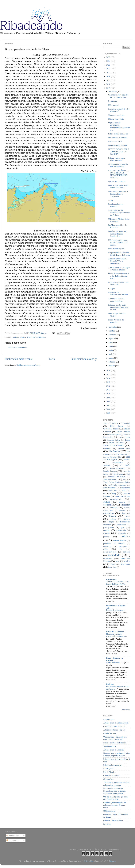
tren (117, 561)
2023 (109, 65)
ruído (105, 549)
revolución (123, 546)
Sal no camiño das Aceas (118, 134)
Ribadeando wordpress (112, 765)
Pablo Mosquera (39, 337)
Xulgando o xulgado (116, 115)
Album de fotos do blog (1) (114, 730)
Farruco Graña (125, 437)
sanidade (127, 552)
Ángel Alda (125, 564)
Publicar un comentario (18, 348)
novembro (113, 327)
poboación (122, 533)
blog (114, 493)
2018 (109, 84)
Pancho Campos (110, 471)
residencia (107, 546)
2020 (109, 76)
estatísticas (108, 513)
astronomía (126, 488)
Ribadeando (111, 579)
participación (108, 527)
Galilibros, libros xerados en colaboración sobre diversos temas (115, 805)
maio (111, 350)
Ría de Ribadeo (109, 772)
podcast (106, 537)
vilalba (127, 561)
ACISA (115, 423)
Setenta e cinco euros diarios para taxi (117, 159)
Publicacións (13, 836)
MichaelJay (89, 861)
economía (108, 505)
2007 (109, 405)
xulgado (113, 564)
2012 (109, 386)
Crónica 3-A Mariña (111, 776)
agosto (112, 339)
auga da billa (112, 491)
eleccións (114, 508)
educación (125, 505)
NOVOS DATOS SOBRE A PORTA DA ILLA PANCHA (119, 152)
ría (121, 549)
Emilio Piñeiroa (123, 432)
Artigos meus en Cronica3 (114, 750)
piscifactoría (121, 530)
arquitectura (109, 488)
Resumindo (113, 101)
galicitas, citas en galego (113, 820)
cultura (16, 337)
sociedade (114, 555)
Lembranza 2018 (115, 141)
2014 (109, 378)
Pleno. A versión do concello (116, 321)
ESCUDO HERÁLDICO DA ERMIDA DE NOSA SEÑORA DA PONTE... (118, 174)
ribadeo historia (110, 733)
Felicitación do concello (118, 145)
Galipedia (107, 448)
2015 (109, 374)
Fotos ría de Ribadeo (114, 446)
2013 (109, 382)
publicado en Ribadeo (114, 544)
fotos (128, 516)
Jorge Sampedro (121, 454)
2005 (109, 413)
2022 (109, 69)
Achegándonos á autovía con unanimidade (118, 165)
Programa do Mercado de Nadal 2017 (118, 283)
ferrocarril (126, 513)
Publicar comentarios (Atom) (29, 365)
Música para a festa (116, 119)
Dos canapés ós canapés (118, 138)
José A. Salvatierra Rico (112, 457)
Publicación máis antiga (84, 359)
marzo (112, 358)
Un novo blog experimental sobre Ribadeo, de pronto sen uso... (117, 754)
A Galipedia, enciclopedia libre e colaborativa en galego (116, 784)
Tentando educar (110, 746)
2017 (109, 88)
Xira (125, 480)
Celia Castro (117, 426)
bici (105, 493)
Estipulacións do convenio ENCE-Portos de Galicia (119, 254)
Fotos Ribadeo (116, 443)
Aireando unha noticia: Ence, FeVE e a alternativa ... (117, 261)
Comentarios (13, 840)
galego (113, 519)
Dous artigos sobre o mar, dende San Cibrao (118, 186)
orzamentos (121, 525)
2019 (109, 80)
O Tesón (125, 465)
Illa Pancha (114, 451)
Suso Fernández (110, 479)
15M (105, 423)
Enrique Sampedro (114, 434)
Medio (29, 337)
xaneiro (112, 366)
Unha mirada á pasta (116, 249)
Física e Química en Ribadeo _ (114, 659)
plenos (106, 533)
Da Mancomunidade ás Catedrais (117, 226)
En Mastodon (109, 719)
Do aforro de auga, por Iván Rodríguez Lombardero (117, 234)
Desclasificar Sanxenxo (115, 610)
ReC (129, 474)
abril (111, 354)
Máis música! (114, 105)
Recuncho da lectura (117, 477)
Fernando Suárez (114, 440)
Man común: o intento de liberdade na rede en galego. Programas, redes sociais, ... (114, 791)
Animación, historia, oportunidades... (116, 300)
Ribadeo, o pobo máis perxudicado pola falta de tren (118, 307)
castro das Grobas (123, 496)
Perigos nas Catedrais (117, 181)
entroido (122, 511)
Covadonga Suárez (111, 429)
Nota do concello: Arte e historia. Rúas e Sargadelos (118, 194)
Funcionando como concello (116, 205)
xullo (111, 342)
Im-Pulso (110, 684)
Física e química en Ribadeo (115, 743)
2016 (109, 370)
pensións (107, 530)
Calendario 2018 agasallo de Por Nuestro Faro (118, 96)
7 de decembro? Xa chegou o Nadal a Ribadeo (119, 269)
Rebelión (107, 824)
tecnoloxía (107, 558)
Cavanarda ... (109, 779)
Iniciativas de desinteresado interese (118, 294)
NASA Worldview (113, 663)
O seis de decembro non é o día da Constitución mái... (118, 276)
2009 (109, 398)
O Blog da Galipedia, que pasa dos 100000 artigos (115, 798)
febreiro (112, 362)
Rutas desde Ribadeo (115, 632)
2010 (109, 394)
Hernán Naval (124, 448)
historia (23, 337)
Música (107, 465)
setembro (113, 335)
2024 (109, 61)
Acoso (111, 200)
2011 (109, 390)
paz (122, 527)
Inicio (52, 359)
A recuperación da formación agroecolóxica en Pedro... (119, 213)
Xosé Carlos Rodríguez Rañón (117, 482)
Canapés (112, 289)
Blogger (112, 861)
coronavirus (116, 499)
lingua (112, 522)
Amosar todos (126, 710)
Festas (128, 440)
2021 (109, 73)
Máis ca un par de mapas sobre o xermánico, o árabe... (118, 242)
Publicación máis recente (19, 359)
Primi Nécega (118, 474)
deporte (122, 502)
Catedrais (126, 423)
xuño (111, 346)
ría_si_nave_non (110, 552)
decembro (113, 91)
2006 (109, 409)
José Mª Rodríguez (117, 458)
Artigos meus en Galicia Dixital (116, 723)
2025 (109, 57)
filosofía (112, 516)
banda (124, 491)
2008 (109, 401)
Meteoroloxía (118, 463)
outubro (112, 331)
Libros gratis (108, 769)
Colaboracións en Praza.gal (114, 726)
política (125, 536)
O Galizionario (109, 811)
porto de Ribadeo (119, 541)
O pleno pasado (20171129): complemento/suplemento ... (119, 126)
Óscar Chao (112, 567)
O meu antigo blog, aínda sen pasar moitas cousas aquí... (115, 738)
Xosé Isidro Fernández (117, 485)
